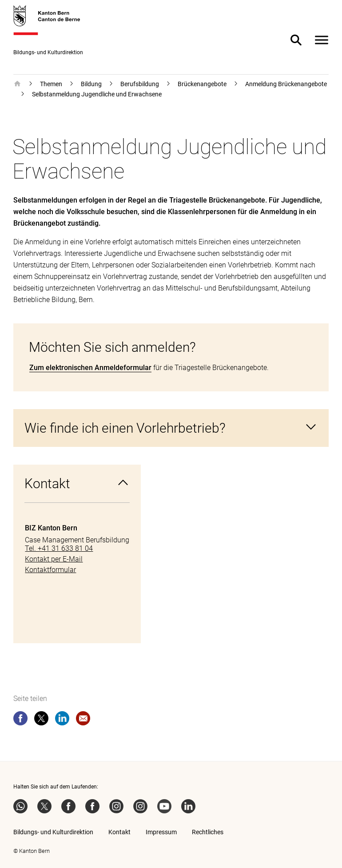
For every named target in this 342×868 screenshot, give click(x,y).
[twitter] (41, 720)
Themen (51, 84)
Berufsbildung (140, 84)
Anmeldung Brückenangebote (286, 84)
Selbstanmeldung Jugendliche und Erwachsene (97, 94)
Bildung (91, 84)
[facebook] (20, 720)
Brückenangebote (202, 84)
